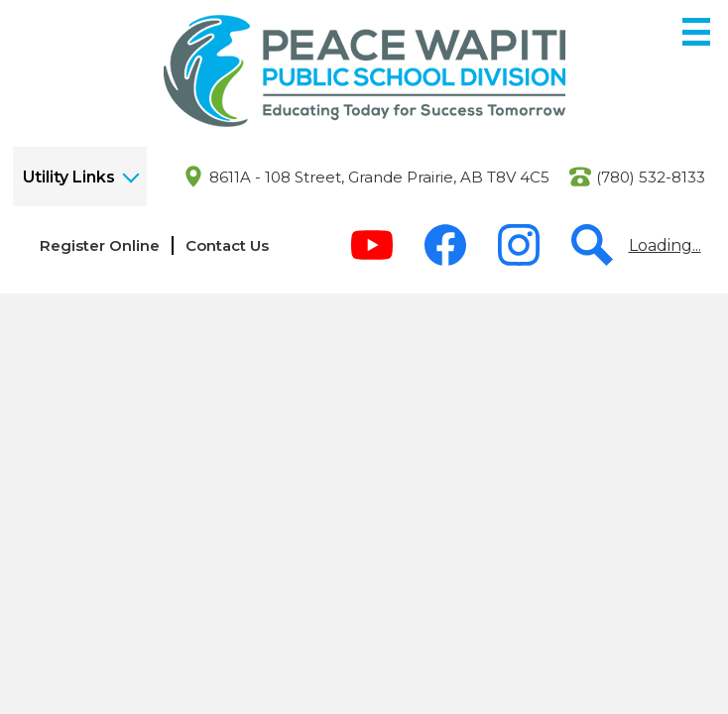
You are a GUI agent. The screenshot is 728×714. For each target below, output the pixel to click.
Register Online (100, 245)
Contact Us (227, 245)
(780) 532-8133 (651, 177)
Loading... (665, 245)
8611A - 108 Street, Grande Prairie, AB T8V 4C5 (379, 177)
